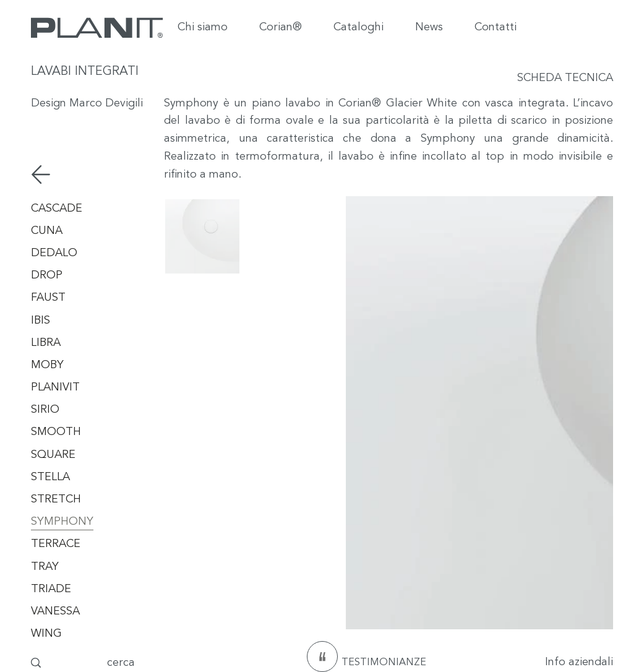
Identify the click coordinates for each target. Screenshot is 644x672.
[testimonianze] (322, 657)
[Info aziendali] (547, 663)
